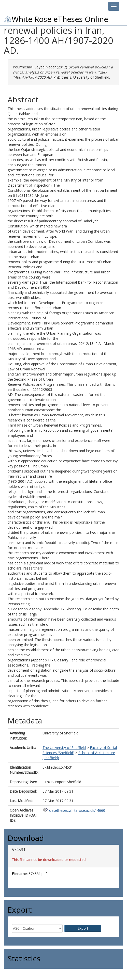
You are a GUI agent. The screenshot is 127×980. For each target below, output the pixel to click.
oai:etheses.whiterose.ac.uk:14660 (77, 810)
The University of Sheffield (64, 748)
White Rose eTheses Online (56, 19)
